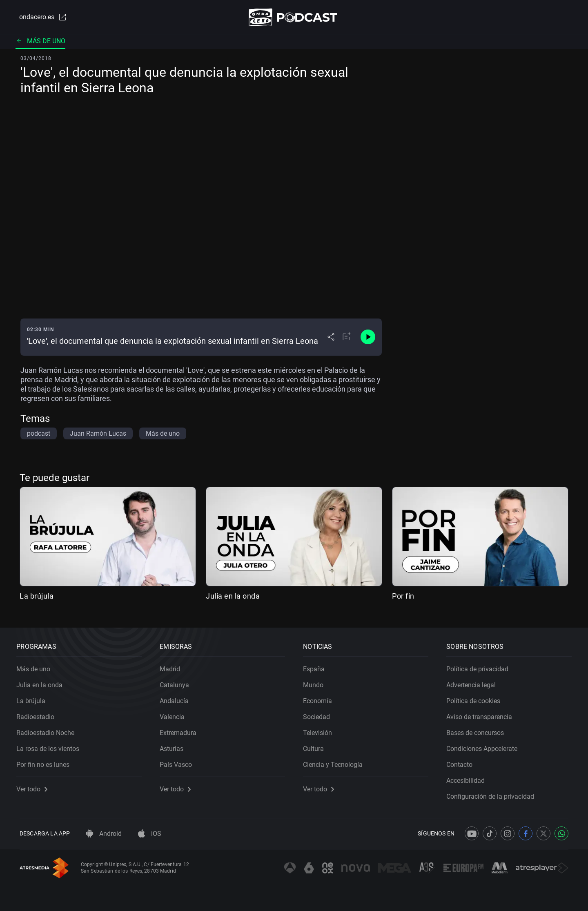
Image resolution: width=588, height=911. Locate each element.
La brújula (37, 598)
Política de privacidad (481, 666)
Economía (321, 698)
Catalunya (178, 682)
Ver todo (35, 786)
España (317, 666)
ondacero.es (39, 18)
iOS (150, 834)
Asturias (175, 746)
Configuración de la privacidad (493, 794)
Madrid (173, 666)
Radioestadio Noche (49, 730)
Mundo (316, 682)
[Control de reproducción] (368, 339)
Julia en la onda (233, 598)
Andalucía (177, 698)
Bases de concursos (478, 730)
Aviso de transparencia (482, 714)
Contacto (463, 762)
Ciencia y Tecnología (336, 762)
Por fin (403, 598)
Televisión (321, 730)
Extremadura (181, 730)
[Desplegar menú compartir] (331, 339)
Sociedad (320, 714)
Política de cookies (477, 698)
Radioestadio (39, 714)
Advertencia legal (474, 682)
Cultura (317, 746)
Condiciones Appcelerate (485, 746)
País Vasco (179, 762)
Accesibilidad (469, 778)
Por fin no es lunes (46, 762)
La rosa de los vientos (51, 746)
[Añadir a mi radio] (347, 339)
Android (104, 834)
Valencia (175, 714)
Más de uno (40, 43)
